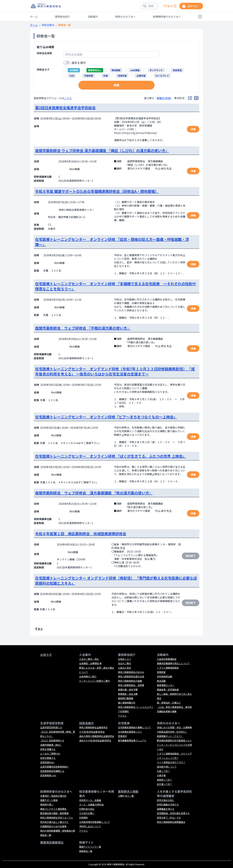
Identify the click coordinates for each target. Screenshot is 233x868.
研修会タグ (43, 69)
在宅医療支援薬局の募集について (134, 727)
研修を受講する (48, 749)
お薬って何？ (163, 771)
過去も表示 (79, 63)
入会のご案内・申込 (89, 659)
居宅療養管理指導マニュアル (132, 740)
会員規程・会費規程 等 (90, 663)
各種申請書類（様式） (51, 745)
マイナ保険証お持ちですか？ (171, 762)
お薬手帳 (161, 775)
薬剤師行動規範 (126, 698)
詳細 (193, 129)
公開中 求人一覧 (126, 796)
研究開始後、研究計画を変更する (173, 813)
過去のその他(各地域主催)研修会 (95, 740)
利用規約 (84, 818)
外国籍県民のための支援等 (53, 826)
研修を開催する (48, 758)
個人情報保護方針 (127, 703)
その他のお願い (87, 813)
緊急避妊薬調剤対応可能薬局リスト (174, 740)
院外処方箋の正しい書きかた (54, 822)
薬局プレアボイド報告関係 (53, 809)
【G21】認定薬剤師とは (52, 740)
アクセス (122, 716)
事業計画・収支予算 (128, 689)
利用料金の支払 (87, 809)
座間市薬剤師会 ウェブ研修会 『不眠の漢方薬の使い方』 (83, 328)
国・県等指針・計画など (169, 703)
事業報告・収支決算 (128, 694)
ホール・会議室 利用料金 (91, 804)
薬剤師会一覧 (86, 851)
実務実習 (161, 672)
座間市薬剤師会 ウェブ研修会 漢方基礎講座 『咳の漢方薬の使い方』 (94, 493)
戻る (40, 629)
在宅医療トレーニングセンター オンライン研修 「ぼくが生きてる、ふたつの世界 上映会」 (111, 456)
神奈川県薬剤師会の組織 (130, 681)
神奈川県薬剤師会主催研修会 (93, 727)
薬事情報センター (166, 685)
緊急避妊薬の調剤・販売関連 (54, 813)
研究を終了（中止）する (169, 818)
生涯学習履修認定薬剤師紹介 (54, 767)
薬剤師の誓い (47, 804)
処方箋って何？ (164, 784)
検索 (116, 85)
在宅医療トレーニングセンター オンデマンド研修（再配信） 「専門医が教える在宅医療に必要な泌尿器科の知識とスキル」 (116, 581)
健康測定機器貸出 (52, 842)
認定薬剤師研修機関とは (52, 771)
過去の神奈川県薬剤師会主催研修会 (97, 736)
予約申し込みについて (90, 826)
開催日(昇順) (164, 98)
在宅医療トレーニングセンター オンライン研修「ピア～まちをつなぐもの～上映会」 (106, 417)
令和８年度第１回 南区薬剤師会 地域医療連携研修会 (81, 534)
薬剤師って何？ (164, 780)
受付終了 (191, 556)
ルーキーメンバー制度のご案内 (94, 681)
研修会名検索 (44, 53)
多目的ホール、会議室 (90, 800)
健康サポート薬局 (49, 800)
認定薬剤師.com (48, 775)
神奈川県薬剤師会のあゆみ (131, 672)
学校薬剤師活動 (165, 676)
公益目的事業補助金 (167, 659)
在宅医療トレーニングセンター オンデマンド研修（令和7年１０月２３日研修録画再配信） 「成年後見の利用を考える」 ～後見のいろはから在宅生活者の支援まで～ (115, 371)
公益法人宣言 (125, 668)
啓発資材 (122, 736)
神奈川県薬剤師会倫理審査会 (171, 822)
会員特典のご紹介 (88, 676)
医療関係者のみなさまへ (167, 17)
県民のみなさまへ (125, 17)
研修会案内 (48, 25)
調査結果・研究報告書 (168, 689)
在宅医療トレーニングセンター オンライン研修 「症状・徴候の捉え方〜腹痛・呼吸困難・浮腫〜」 (112, 242)
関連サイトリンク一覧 (90, 847)
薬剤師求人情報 (128, 791)
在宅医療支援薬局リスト (130, 732)
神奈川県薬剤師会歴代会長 (131, 676)
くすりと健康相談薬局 (168, 668)
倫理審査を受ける (166, 809)
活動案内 (93, 17)
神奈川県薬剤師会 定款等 (131, 685)
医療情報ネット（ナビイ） (170, 736)
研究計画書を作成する (168, 804)
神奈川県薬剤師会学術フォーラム (57, 818)
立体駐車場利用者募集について (94, 822)
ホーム (34, 17)
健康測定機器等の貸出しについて (173, 663)
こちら (68, 98)
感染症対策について (167, 767)
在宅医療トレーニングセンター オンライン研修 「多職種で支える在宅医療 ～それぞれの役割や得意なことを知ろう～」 (116, 286)
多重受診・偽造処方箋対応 (53, 796)
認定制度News (47, 762)
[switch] (67, 63)
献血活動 (161, 681)
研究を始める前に (166, 800)
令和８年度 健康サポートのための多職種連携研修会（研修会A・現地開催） (97, 191)
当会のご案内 (125, 663)
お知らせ (46, 655)
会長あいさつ (125, 659)
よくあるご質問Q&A (50, 753)
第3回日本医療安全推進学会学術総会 (65, 108)
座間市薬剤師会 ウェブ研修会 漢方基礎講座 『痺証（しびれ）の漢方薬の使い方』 (102, 151)
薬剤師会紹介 (63, 17)
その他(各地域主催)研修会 (92, 732)
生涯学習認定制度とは (51, 727)
